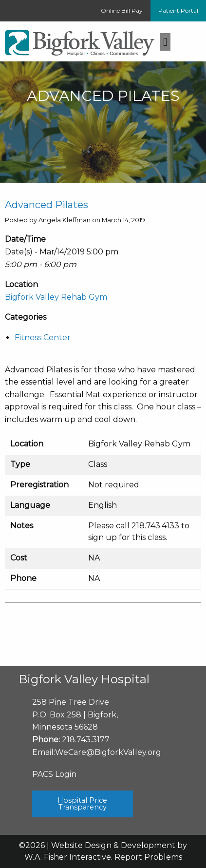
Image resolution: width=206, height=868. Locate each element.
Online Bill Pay (122, 10)
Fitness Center (43, 338)
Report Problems (148, 857)
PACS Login (54, 774)
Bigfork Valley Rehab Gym (56, 297)
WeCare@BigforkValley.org (108, 752)
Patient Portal (178, 10)
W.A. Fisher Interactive (68, 857)
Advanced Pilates (47, 205)
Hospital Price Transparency (82, 804)
